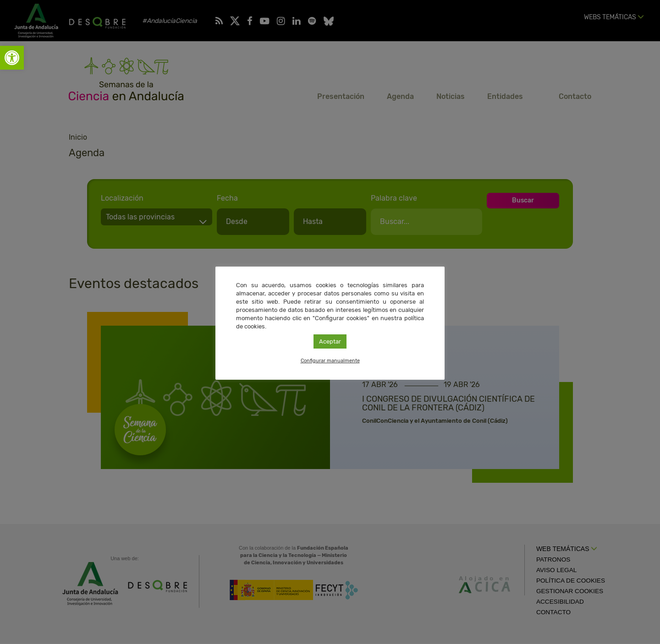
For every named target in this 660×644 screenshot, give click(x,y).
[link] (12, 58)
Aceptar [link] (330, 341)
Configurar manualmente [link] (330, 361)
